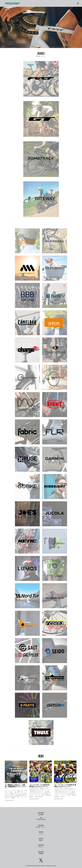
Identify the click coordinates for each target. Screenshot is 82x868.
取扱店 (41, 839)
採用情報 (41, 852)
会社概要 (41, 813)
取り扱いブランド (41, 826)
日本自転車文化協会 (41, 818)
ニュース (41, 833)
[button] (38, 47)
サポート (41, 846)
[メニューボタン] (79, 3)
